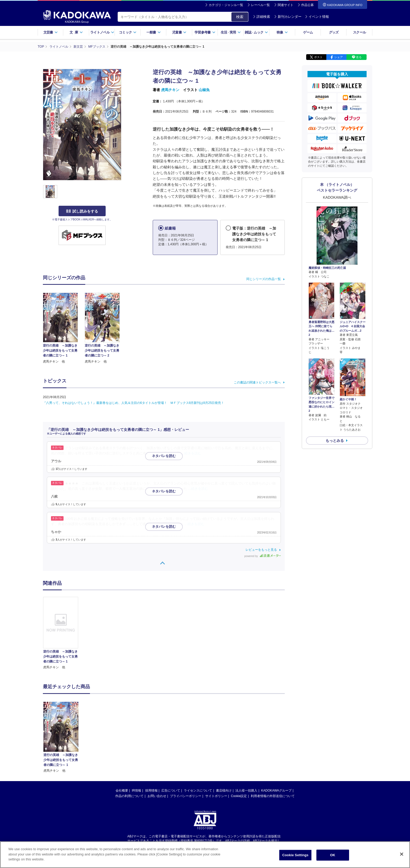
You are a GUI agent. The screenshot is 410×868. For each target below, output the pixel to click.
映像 (282, 32)
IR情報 (136, 741)
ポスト (318, 57)
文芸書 (51, 32)
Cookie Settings (295, 858)
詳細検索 (261, 17)
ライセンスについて (198, 741)
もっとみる (335, 441)
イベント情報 (317, 17)
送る (359, 57)
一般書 (154, 32)
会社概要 (122, 741)
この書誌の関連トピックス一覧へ (257, 382)
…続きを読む (191, 453)
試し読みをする (82, 211)
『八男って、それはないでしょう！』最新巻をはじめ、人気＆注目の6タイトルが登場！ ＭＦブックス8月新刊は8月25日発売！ (133, 403)
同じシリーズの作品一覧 (264, 279)
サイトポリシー (216, 746)
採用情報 (151, 741)
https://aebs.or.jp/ (186, 795)
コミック (128, 32)
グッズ (334, 32)
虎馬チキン (170, 90)
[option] (64, 633)
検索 (240, 17)
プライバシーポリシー (186, 746)
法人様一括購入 (246, 741)
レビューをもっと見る (261, 550)
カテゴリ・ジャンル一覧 (226, 5)
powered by (263, 556)
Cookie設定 (239, 746)
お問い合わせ (157, 746)
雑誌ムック (256, 32)
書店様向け (224, 741)
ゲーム (308, 32)
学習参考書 (205, 32)
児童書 (179, 32)
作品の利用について (129, 746)
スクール (359, 32)
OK (333, 858)
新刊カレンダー (288, 17)
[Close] (402, 857)
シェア (338, 57)
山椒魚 (204, 90)
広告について (171, 741)
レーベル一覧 (260, 5)
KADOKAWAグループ (276, 741)
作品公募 (307, 5)
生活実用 (231, 32)
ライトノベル (102, 32)
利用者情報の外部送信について (273, 746)
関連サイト (286, 5)
